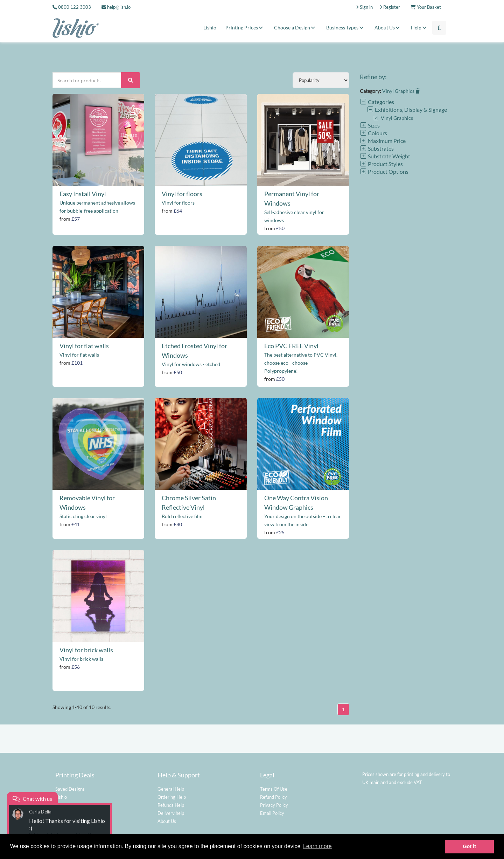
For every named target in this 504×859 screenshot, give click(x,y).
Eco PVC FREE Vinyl (291, 346)
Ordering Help (172, 797)
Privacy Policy (274, 805)
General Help (171, 789)
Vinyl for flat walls (84, 346)
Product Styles (381, 164)
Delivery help (171, 813)
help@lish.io (116, 7)
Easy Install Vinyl (83, 194)
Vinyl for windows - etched (191, 364)
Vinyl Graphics (401, 91)
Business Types (346, 28)
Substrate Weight (385, 156)
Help (420, 28)
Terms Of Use (274, 789)
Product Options (384, 171)
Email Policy (272, 813)
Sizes (370, 125)
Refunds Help (171, 805)
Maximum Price (383, 141)
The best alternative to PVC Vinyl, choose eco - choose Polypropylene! (301, 363)
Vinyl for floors (182, 194)
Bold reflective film (182, 516)
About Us (388, 28)
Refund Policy (274, 797)
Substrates (377, 148)
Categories (377, 102)
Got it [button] (469, 846)
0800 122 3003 (75, 7)
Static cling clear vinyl (83, 516)
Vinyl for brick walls (86, 650)
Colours (373, 133)
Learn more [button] (317, 846)
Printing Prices (245, 28)
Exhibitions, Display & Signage (407, 109)
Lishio (210, 28)
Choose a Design (296, 28)
